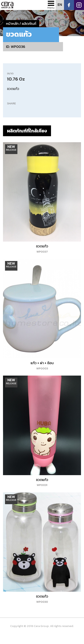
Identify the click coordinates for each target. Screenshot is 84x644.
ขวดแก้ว (42, 249)
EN (60, 5)
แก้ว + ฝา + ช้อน (42, 365)
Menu (51, 8)
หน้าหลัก (12, 24)
